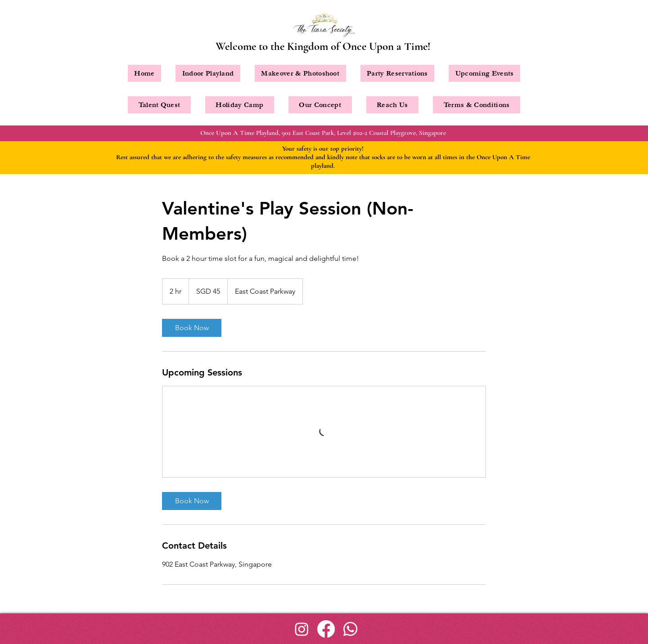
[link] (192, 328)
